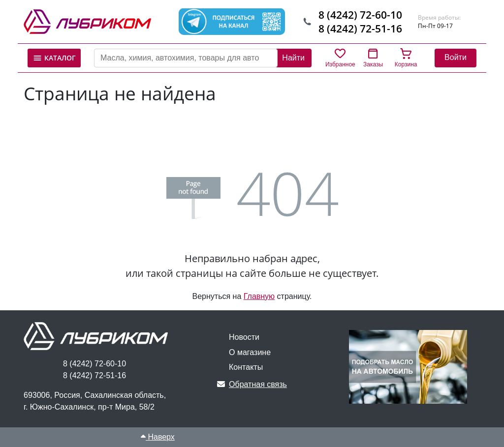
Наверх (158, 437)
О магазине (250, 352)
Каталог (54, 58)
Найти (293, 58)
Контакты (246, 367)
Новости (244, 337)
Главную (259, 296)
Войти (456, 57)
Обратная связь (252, 384)
